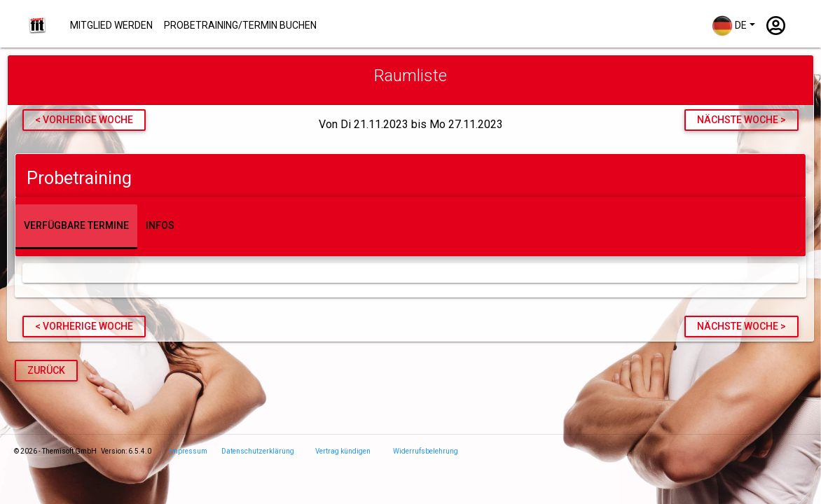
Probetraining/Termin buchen (240, 25)
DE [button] (729, 26)
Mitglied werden (111, 25)
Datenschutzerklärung (258, 451)
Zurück (46, 370)
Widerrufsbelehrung (426, 451)
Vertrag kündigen (343, 451)
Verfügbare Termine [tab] (76, 225)
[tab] (410, 175)
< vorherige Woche (84, 120)
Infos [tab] (160, 225)
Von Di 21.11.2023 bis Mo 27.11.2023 (411, 125)
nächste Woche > (741, 120)
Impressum (188, 451)
